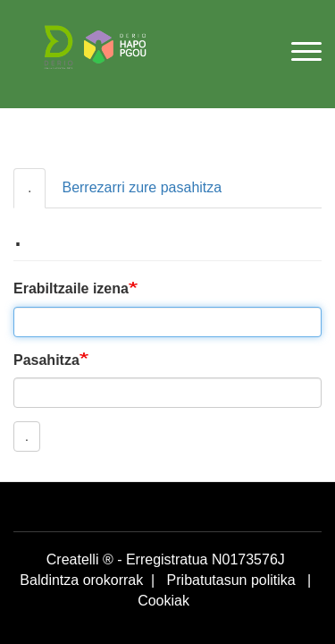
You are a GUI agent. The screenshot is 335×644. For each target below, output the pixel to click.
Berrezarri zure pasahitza (142, 187)
